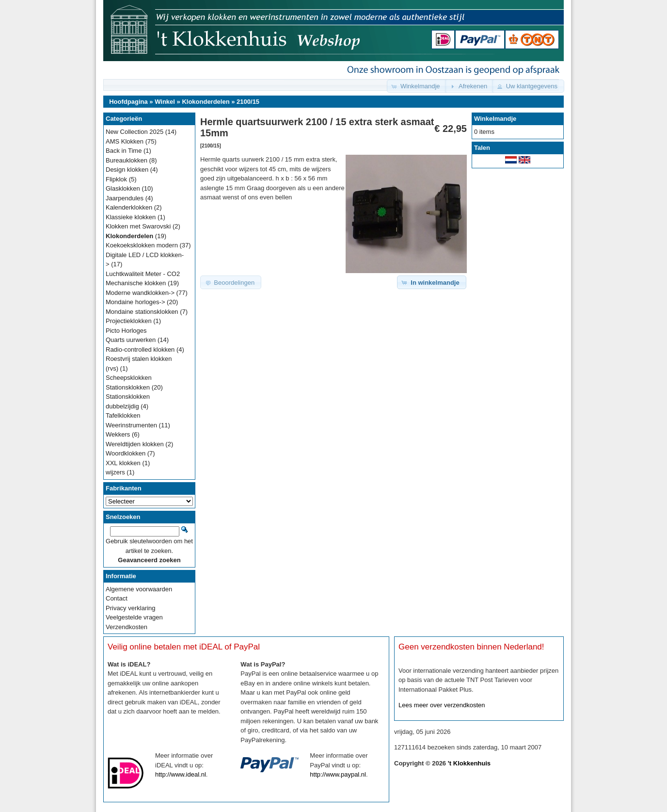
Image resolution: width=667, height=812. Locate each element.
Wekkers (118, 434)
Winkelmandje (495, 119)
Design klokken (127, 170)
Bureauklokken (127, 160)
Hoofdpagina (128, 102)
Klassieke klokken (131, 217)
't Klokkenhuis (469, 763)
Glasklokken (123, 188)
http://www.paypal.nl (338, 774)
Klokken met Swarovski (138, 226)
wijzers (115, 472)
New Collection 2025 (135, 132)
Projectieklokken (129, 321)
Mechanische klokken (136, 283)
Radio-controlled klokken (140, 349)
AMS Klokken (125, 141)
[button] (417, 86)
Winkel (165, 102)
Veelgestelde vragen (134, 617)
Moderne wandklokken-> (140, 293)
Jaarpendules (125, 198)
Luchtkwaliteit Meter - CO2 (143, 274)
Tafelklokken (123, 415)
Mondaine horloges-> (135, 302)
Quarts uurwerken (131, 340)
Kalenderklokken (129, 207)
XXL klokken (123, 463)
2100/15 (248, 102)
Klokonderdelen (206, 102)
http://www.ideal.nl (181, 774)
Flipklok (116, 179)
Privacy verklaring (131, 608)
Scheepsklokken (129, 378)
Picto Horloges (126, 331)
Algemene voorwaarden (139, 589)
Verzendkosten (127, 627)
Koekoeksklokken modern (142, 245)
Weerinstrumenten (131, 425)
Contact (117, 598)
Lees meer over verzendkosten (442, 705)
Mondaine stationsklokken (142, 312)
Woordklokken (126, 453)
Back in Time (124, 151)
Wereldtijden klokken (135, 444)
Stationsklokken (128, 387)
